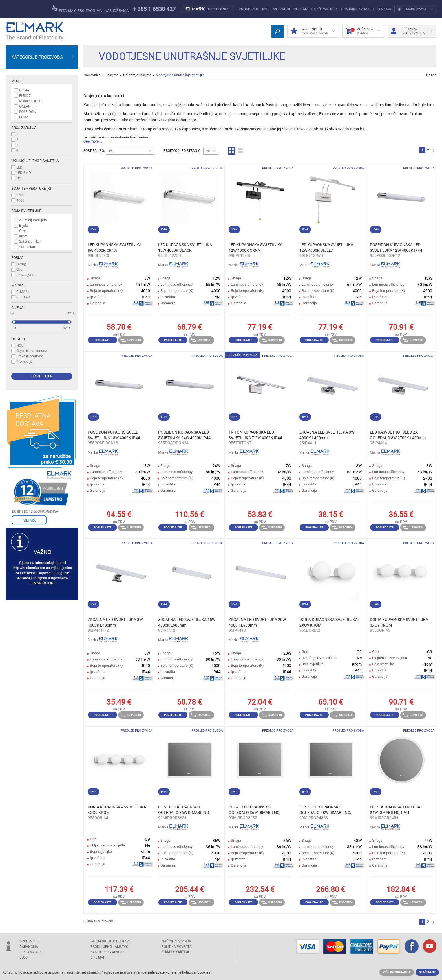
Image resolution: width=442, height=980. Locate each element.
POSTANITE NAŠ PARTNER (315, 9)
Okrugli (22, 264)
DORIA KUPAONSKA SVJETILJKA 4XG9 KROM (117, 810)
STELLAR (23, 297)
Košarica (363, 31)
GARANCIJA (29, 947)
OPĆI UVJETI (29, 941)
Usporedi (131, 340)
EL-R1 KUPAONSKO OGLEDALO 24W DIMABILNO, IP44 (398, 810)
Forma (17, 258)
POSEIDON (28, 111)
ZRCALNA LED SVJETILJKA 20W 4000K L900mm (257, 622)
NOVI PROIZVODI (276, 9)
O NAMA (384, 9)
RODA (24, 117)
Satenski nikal (30, 241)
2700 (20, 195)
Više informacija (397, 972)
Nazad (431, 75)
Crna (23, 231)
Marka (17, 285)
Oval (20, 269)
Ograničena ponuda (32, 351)
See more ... (93, 141)
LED (19, 167)
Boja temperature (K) (31, 188)
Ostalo (18, 339)
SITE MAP (98, 957)
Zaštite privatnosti (108, 952)
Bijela (24, 225)
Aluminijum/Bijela (33, 220)
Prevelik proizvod (30, 356)
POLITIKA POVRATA (177, 947)
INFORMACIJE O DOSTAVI (110, 941)
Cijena (17, 308)
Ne (19, 178)
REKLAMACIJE (31, 952)
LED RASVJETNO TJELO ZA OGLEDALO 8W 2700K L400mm (398, 435)
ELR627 (25, 95)
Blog (24, 957)
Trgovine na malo (357, 9)
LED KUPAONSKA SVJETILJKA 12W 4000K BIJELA (326, 248)
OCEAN (25, 106)
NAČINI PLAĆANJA (176, 941)
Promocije (249, 9)
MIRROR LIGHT (31, 101)
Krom (23, 236)
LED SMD (24, 172)
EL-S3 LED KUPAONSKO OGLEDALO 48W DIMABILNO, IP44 (325, 810)
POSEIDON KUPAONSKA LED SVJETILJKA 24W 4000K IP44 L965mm (184, 435)
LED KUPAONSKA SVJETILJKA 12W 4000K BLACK (185, 248)
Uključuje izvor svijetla (35, 161)
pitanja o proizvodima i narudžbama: (91, 9)
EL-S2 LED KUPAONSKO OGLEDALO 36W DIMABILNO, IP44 (254, 810)
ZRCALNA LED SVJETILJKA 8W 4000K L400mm (327, 435)
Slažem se (427, 972)
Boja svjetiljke (26, 211)
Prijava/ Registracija (412, 31)
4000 (20, 200)
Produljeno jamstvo (109, 947)
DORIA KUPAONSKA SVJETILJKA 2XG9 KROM (329, 622)
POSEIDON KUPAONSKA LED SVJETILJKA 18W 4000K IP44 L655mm (114, 435)
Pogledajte (102, 340)
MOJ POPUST (313, 31)
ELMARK (23, 292)
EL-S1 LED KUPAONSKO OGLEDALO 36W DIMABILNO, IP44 (184, 810)
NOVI (20, 345)
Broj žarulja (24, 128)
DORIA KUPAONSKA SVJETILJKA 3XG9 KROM (399, 622)
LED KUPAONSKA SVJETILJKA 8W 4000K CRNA (115, 248)
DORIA (24, 90)
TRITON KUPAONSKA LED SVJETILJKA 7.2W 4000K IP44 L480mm (255, 435)
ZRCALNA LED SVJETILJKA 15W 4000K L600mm (187, 622)
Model (17, 81)
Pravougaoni (26, 275)
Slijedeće (433, 151)
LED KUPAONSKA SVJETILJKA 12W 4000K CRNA (256, 248)
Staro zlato (28, 247)
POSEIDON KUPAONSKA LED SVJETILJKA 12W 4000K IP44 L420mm (396, 248)
